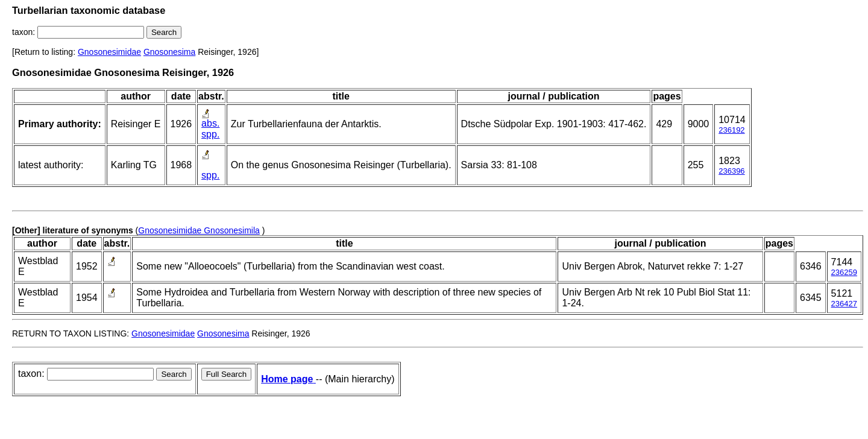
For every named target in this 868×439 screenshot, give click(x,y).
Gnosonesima (169, 52)
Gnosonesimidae (109, 52)
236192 (731, 130)
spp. (210, 134)
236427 (844, 304)
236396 (731, 171)
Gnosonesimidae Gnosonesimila (199, 230)
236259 (844, 272)
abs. (210, 123)
